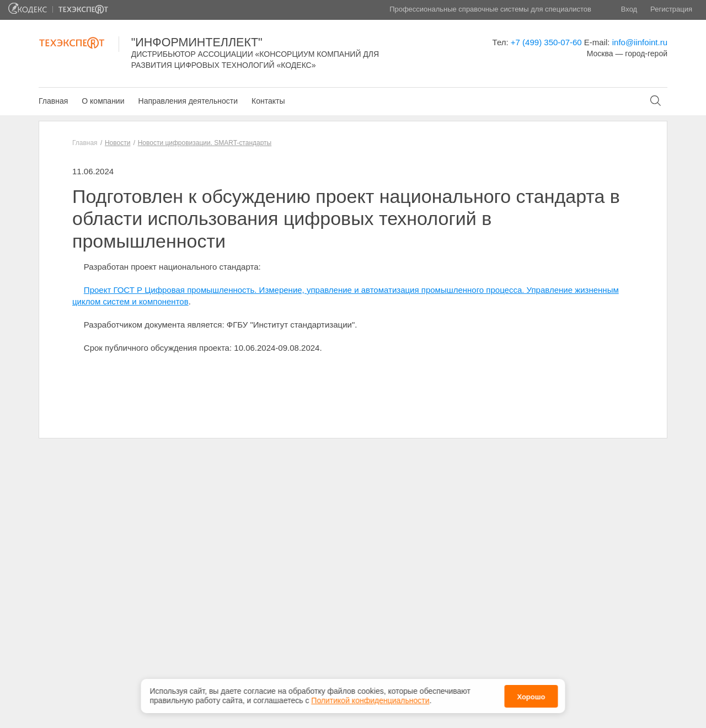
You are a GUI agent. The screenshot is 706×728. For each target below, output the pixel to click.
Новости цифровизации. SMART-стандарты (205, 143)
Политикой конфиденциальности (370, 699)
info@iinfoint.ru (640, 42)
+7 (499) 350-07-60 (546, 42)
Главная (53, 101)
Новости (117, 143)
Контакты (268, 101)
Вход (629, 9)
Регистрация (671, 9)
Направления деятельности (188, 101)
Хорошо (531, 695)
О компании (103, 101)
